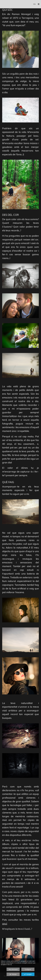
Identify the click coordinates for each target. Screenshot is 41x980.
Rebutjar (13, 974)
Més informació (13, 969)
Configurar (28, 969)
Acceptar (28, 974)
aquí (5, 923)
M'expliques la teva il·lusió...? (17, 929)
